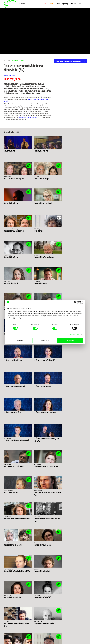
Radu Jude (7, 386)
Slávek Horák (29, 465)
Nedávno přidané (21, 598)
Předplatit (80, 637)
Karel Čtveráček (29, 386)
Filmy (58, 4)
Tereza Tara (49, 203)
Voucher (35, 599)
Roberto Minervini (10, 75)
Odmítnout (19, 340)
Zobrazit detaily (75, 335)
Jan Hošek (28, 203)
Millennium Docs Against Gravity (31, 544)
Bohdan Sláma (71, 412)
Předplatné (36, 597)
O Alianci (7, 595)
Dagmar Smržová (9, 360)
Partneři (6, 597)
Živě (45, 4)
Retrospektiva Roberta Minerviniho (71, 61)
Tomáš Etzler (71, 203)
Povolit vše (71, 340)
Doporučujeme (23, 600)
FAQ (33, 602)
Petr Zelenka (7, 412)
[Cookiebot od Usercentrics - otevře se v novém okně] (76, 302)
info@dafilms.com (13, 624)
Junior (51, 4)
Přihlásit (73, 4)
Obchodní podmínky (7, 603)
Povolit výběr (45, 340)
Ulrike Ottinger (71, 177)
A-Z (19, 595)
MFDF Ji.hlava (66, 543)
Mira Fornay (28, 438)
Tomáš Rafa (70, 386)
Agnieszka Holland (51, 438)
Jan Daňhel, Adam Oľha (32, 412)
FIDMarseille (54, 543)
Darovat (35, 600)
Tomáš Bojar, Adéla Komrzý (54, 177)
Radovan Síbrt (50, 412)
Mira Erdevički (50, 151)
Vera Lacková (29, 229)
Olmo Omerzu (50, 281)
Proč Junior (47, 597)
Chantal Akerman (51, 465)
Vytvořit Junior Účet (47, 599)
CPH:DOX (6, 543)
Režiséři (20, 605)
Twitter (23, 61)
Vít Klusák (28, 360)
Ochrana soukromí (7, 599)
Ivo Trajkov (70, 151)
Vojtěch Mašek (8, 203)
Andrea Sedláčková (73, 438)
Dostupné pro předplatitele (22, 603)
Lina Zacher (70, 360)
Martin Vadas (8, 465)
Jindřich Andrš (8, 229)
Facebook (15, 61)
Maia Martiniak (50, 360)
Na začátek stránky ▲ (80, 593)
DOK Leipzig (42, 543)
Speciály (65, 4)
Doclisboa (18, 543)
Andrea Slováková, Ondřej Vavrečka (54, 387)
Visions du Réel (79, 543)
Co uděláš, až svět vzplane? (29, 118)
